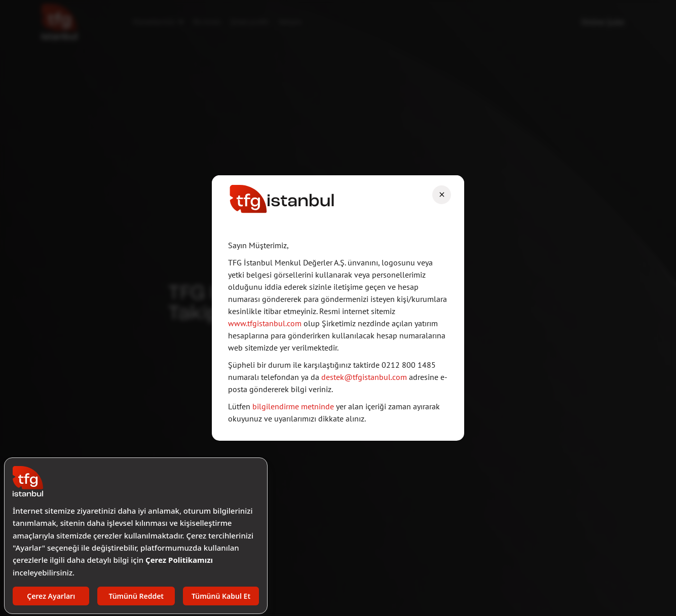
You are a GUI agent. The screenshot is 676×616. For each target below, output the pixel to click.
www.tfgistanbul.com (265, 323)
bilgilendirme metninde (294, 406)
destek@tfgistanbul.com (365, 377)
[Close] (442, 195)
